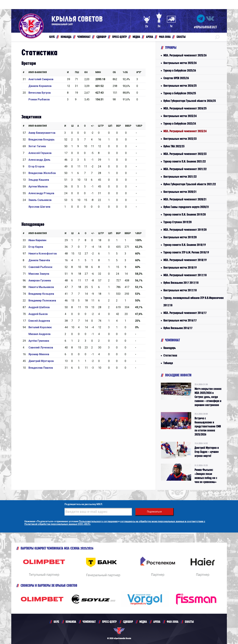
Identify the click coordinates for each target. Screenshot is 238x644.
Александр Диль (39, 160)
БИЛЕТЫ (189, 622)
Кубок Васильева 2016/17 (178, 328)
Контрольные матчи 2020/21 (180, 192)
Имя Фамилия (38, 72)
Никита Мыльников (41, 287)
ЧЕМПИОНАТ (89, 622)
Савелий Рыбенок (40, 267)
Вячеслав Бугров (40, 93)
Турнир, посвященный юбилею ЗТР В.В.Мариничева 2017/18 (193, 302)
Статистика (170, 355)
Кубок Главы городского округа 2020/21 (186, 207)
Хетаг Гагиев (37, 146)
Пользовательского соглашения (98, 521)
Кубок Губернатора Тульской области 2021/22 (190, 184)
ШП (110, 126)
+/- (93, 126)
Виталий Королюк (40, 327)
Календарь (170, 348)
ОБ (114, 72)
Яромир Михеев (39, 354)
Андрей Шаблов (39, 307)
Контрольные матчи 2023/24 (180, 116)
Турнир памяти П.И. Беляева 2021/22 (185, 161)
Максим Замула (39, 274)
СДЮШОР (128, 622)
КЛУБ (56, 622)
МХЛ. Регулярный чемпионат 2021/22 (185, 169)
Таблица (168, 363)
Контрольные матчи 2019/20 (180, 237)
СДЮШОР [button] (101, 37)
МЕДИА (143, 622)
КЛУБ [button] (52, 37)
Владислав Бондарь (42, 140)
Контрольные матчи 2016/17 (180, 320)
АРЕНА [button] (150, 37)
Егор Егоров (36, 166)
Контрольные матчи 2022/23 (180, 139)
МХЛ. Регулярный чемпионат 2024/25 (185, 108)
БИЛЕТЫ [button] (181, 37)
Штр (101, 126)
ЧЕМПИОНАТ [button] (84, 37)
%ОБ (125, 72)
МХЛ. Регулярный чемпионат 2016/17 (185, 313)
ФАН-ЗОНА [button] (165, 37)
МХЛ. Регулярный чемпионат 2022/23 (185, 154)
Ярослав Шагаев (39, 207)
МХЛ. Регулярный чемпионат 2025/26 (185, 55)
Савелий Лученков (41, 348)
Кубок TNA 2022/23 (174, 146)
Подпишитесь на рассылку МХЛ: (84, 504)
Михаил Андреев (39, 334)
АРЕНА (157, 622)
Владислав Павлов (41, 368)
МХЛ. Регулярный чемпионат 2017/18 (185, 275)
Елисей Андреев (39, 321)
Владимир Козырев (41, 294)
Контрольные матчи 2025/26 (180, 63)
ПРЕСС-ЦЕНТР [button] (119, 37)
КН (86, 72)
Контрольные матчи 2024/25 (180, 86)
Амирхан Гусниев (40, 280)
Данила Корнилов (40, 86)
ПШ (77, 72)
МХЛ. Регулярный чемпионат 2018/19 (185, 260)
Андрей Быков (38, 314)
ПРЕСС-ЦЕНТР (109, 622)
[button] (217, 37)
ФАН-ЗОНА (173, 622)
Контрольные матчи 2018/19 (180, 268)
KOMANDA (71, 622)
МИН (98, 72)
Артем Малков (38, 187)
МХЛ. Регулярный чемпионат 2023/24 (185, 131)
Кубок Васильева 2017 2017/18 (181, 283)
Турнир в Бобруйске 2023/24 (180, 124)
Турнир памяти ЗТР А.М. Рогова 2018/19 (186, 252)
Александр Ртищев (41, 193)
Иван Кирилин (37, 240)
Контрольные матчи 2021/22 (180, 177)
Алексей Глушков (40, 153)
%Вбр (139, 126)
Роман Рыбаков (39, 99)
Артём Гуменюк (39, 341)
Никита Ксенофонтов (43, 254)
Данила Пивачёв (39, 260)
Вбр (119, 126)
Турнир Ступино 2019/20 (177, 222)
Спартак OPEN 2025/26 (176, 78)
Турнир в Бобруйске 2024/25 (180, 93)
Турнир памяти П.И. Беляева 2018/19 (185, 245)
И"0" (139, 72)
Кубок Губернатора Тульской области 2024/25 (190, 101)
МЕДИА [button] (136, 37)
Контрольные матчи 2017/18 (180, 290)
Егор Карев (36, 247)
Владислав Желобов (42, 173)
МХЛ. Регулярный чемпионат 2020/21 (185, 199)
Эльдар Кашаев (39, 180)
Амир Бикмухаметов (42, 133)
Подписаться (154, 512)
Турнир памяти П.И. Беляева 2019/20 (185, 214)
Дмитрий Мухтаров (41, 361)
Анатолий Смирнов (41, 79)
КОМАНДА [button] (66, 37)
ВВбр (128, 126)
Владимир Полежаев (42, 301)
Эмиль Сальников (40, 200)
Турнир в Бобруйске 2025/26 (180, 70)
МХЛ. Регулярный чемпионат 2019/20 (185, 230)
